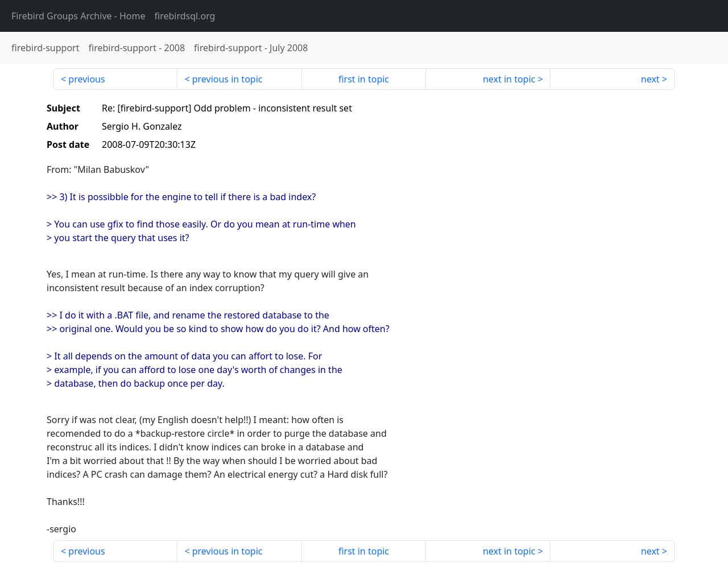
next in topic (509, 79)
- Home (78, 16)
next (650, 79)
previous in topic (227, 79)
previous (86, 79)
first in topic (364, 79)
